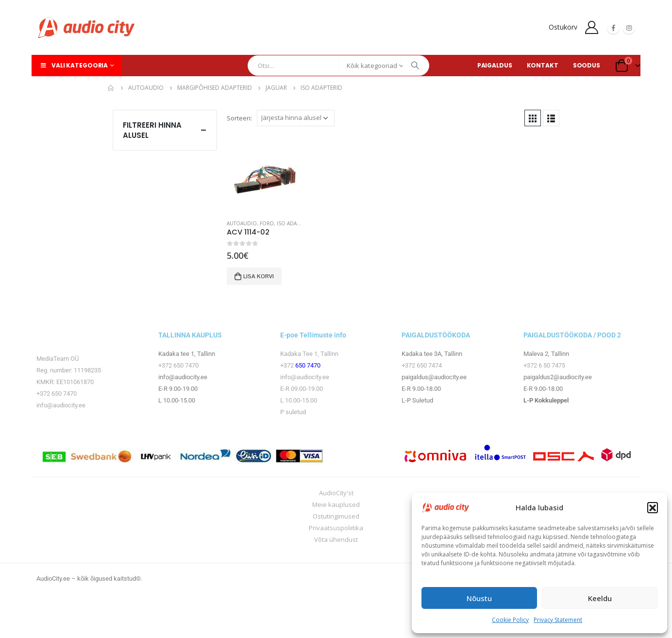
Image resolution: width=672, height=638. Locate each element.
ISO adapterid (295, 223)
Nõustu (479, 598)
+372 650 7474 (422, 365)
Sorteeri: (239, 118)
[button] (653, 507)
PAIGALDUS (495, 65)
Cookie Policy (510, 620)
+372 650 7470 (57, 394)
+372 (288, 365)
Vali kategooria (73, 65)
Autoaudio (242, 223)
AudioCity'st (336, 493)
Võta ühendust (336, 539)
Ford (267, 223)
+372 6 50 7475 (544, 365)
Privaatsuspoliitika (336, 528)
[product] (265, 174)
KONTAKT (543, 65)
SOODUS (587, 65)
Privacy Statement (558, 620)
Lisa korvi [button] (259, 276)
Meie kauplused (336, 504)
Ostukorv (563, 27)
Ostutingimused (336, 516)
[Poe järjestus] (296, 118)
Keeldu (600, 598)
